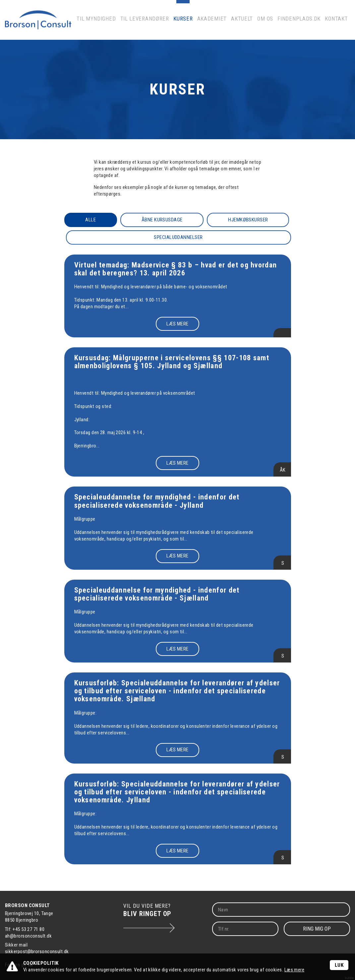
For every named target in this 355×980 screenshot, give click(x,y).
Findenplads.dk (303, 25)
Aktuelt (248, 25)
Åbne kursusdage (162, 220)
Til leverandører (158, 25)
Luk (339, 965)
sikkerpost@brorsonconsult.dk (37, 951)
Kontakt (337, 25)
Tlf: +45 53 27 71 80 (25, 929)
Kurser (194, 25)
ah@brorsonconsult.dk (28, 936)
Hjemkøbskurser (249, 220)
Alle (90, 220)
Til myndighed (116, 25)
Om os (271, 25)
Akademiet (221, 25)
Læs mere (295, 970)
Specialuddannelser (179, 237)
